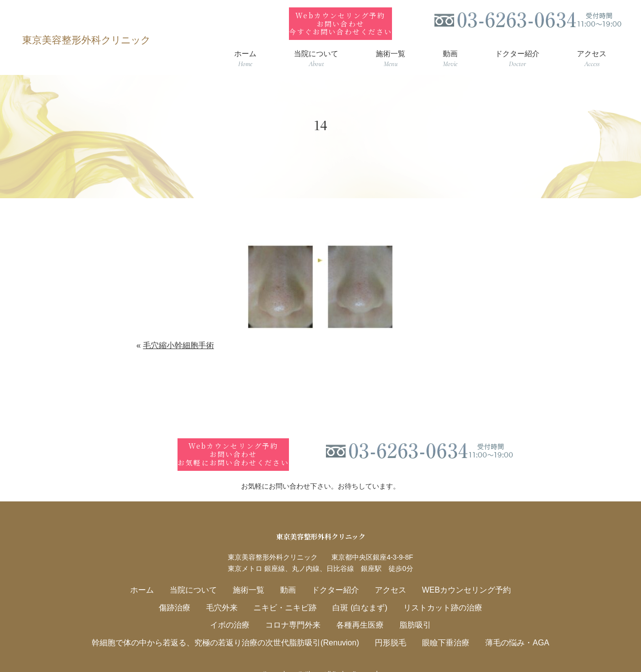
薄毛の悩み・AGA (505, 625)
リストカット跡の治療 (435, 591)
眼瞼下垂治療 (438, 625)
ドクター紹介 (334, 575)
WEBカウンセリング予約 (457, 575)
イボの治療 (235, 608)
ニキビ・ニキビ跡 (287, 591)
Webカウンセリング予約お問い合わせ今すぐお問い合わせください (340, 16)
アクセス (386, 575)
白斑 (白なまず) (357, 591)
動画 (290, 575)
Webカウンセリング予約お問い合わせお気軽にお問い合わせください (234, 440)
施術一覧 (253, 575)
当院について (201, 575)
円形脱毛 (386, 625)
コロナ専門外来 (295, 608)
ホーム (153, 575)
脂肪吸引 (409, 608)
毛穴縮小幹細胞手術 (178, 338)
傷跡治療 (184, 591)
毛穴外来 (228, 591)
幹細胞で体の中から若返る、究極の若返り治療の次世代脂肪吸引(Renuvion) (231, 625)
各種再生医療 (357, 608)
